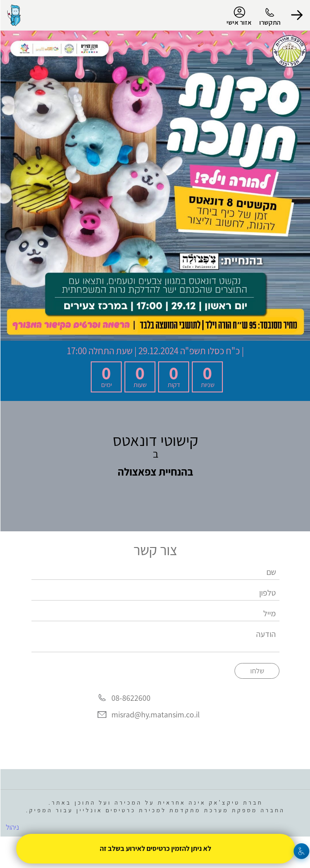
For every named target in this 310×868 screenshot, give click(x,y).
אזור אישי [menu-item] (239, 16)
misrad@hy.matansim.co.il (155, 715)
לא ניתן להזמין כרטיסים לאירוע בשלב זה (155, 848)
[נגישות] (301, 851)
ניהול (12, 827)
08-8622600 (131, 698)
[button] (297, 15)
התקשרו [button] (269, 22)
